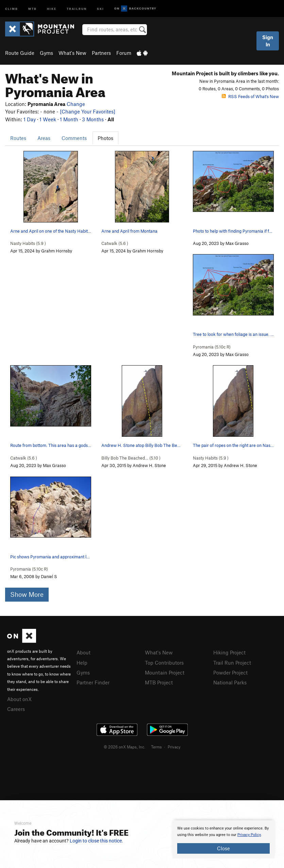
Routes (18, 138)
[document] (223, 839)
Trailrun (77, 8)
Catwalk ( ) (115, 243)
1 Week (48, 119)
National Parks (230, 682)
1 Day (30, 119)
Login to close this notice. (96, 841)
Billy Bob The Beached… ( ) (131, 458)
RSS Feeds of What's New (250, 96)
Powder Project (230, 672)
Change (76, 104)
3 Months (93, 119)
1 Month (69, 119)
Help (82, 663)
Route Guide (20, 53)
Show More (27, 594)
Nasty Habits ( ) (28, 243)
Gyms (46, 53)
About (83, 652)
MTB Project (159, 682)
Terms (156, 747)
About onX (19, 699)
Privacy (174, 747)
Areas (44, 138)
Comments (74, 138)
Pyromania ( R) (212, 347)
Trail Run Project (232, 663)
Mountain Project (165, 672)
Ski (101, 8)
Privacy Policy (249, 835)
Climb (12, 8)
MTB (32, 8)
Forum (124, 53)
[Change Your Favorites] (88, 111)
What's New (72, 53)
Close (223, 848)
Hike (52, 8)
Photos (105, 138)
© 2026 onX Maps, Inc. (124, 747)
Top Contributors (164, 663)
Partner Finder (93, 682)
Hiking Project (229, 652)
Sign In (268, 41)
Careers (16, 709)
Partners (101, 53)
